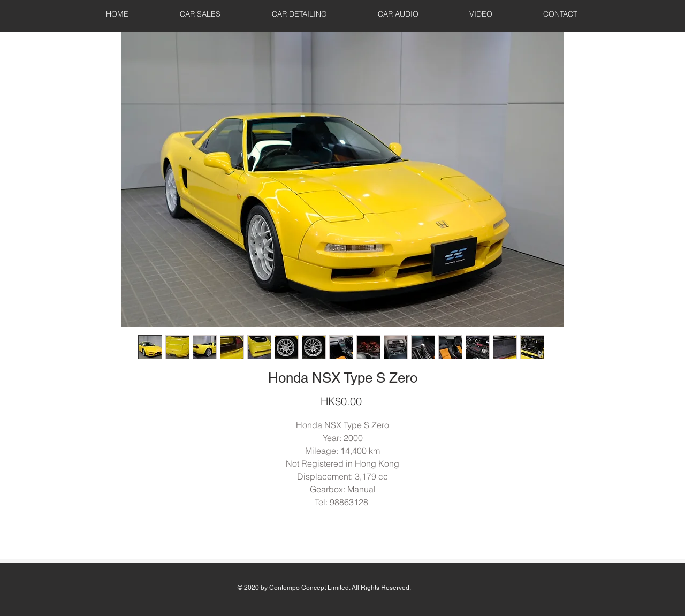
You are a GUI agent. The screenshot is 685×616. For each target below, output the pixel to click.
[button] (200, 14)
